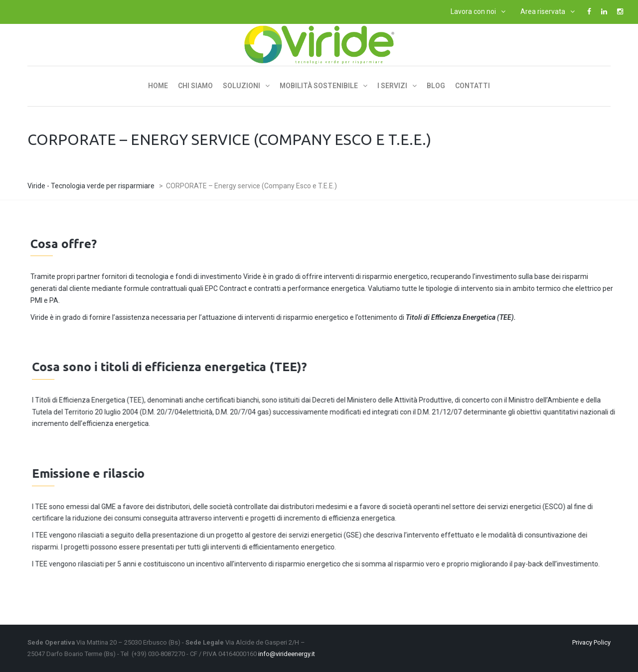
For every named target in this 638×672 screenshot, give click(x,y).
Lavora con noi (473, 11)
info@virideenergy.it (287, 654)
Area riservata (543, 11)
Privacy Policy (591, 642)
